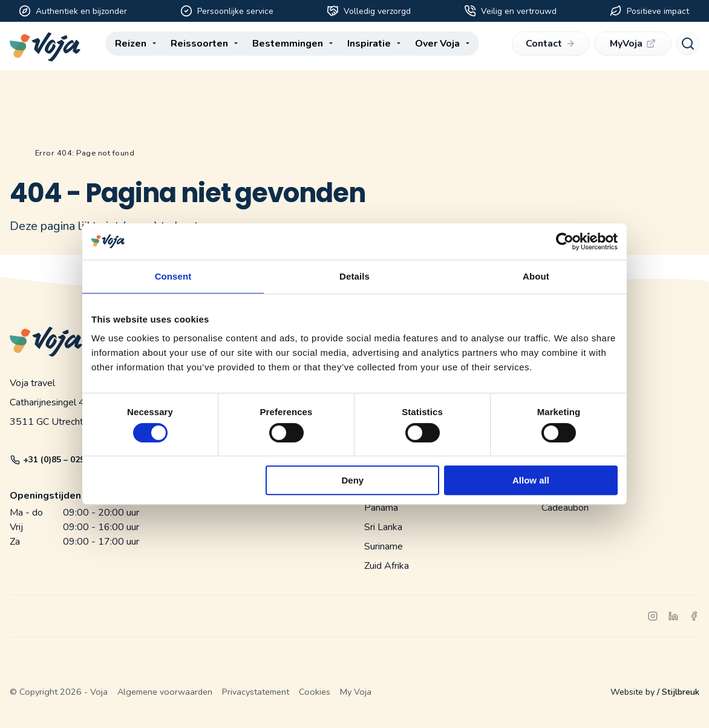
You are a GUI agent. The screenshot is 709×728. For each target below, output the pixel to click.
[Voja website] (45, 47)
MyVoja (632, 46)
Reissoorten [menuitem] (199, 46)
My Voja (356, 692)
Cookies (315, 692)
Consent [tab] (173, 276)
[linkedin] (673, 616)
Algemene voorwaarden (165, 692)
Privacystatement (256, 692)
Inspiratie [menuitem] (369, 46)
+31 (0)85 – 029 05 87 (60, 460)
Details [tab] (354, 276)
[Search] (688, 46)
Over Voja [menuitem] (437, 46)
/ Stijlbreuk (678, 692)
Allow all (531, 480)
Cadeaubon (565, 508)
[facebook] (694, 616)
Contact (550, 46)
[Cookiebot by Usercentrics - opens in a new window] (565, 241)
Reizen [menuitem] (131, 46)
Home (15, 154)
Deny (353, 480)
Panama (381, 508)
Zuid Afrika (387, 566)
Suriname (384, 546)
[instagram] (653, 616)
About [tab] (536, 276)
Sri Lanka (383, 527)
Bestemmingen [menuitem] (288, 46)
